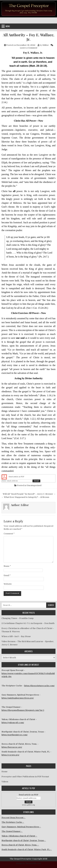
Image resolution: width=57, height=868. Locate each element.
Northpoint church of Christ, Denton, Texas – (24, 840)
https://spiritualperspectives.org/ (18, 698)
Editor (46, 45)
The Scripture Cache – (13, 822)
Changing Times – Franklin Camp (18, 618)
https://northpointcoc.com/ (15, 735)
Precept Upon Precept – (14, 818)
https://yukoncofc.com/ (13, 723)
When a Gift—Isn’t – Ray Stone (16, 636)
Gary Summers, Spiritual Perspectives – (21, 827)
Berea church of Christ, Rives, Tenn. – (20, 845)
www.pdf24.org (28, 805)
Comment (9, 534)
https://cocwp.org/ (10, 755)
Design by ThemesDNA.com (28, 863)
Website (8, 584)
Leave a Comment (29, 48)
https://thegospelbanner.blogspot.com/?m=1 (23, 710)
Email (7, 575)
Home (4, 772)
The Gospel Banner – (12, 831)
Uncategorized (34, 485)
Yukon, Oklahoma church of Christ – (19, 836)
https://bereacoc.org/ (12, 747)
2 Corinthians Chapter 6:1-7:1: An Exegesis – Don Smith (28, 623)
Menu (8, 26)
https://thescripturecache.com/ (39, 686)
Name (7, 566)
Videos (5, 782)
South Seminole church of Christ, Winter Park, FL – (27, 849)
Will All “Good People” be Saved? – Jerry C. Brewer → (29, 494)
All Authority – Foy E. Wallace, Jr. (29, 37)
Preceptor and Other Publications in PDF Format (25, 777)
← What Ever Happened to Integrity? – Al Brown (25, 497)
